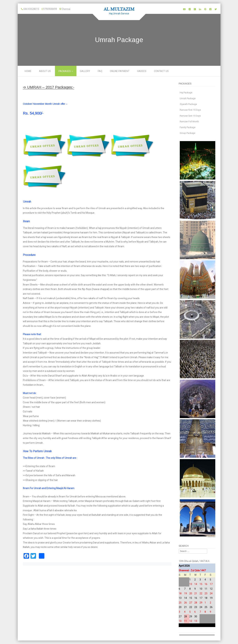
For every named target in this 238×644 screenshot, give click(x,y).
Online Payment (120, 71)
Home (28, 71)
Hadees (142, 71)
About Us (45, 71)
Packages (65, 71)
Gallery (85, 71)
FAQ (100, 71)
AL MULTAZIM (119, 9)
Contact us (161, 71)
